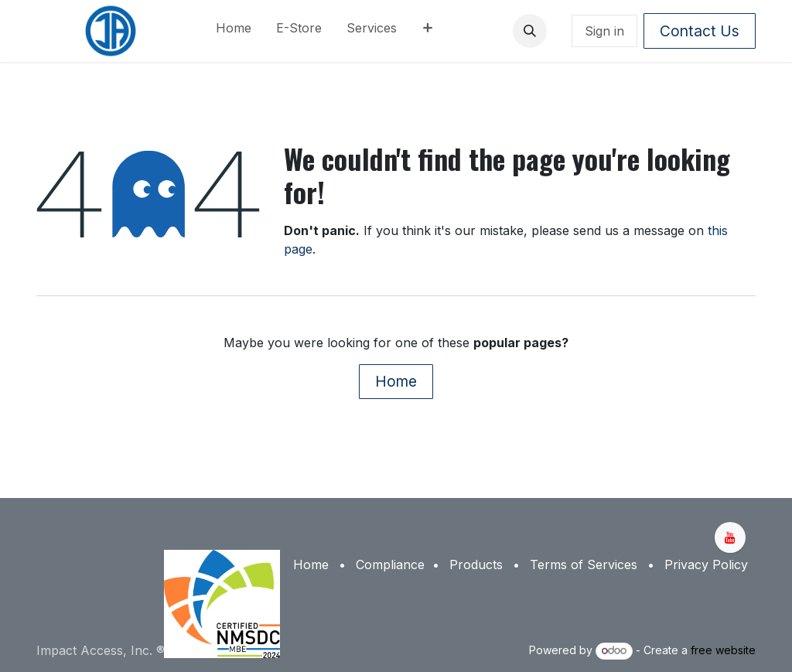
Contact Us (700, 31)
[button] (530, 31)
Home (396, 381)
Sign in (604, 31)
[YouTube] (730, 537)
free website (723, 650)
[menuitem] (234, 31)
